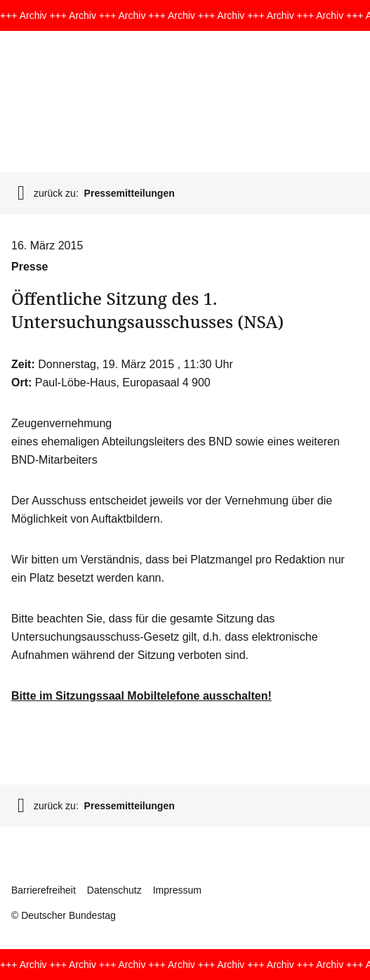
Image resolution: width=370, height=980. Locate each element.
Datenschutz (114, 890)
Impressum (177, 890)
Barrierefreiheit (44, 890)
